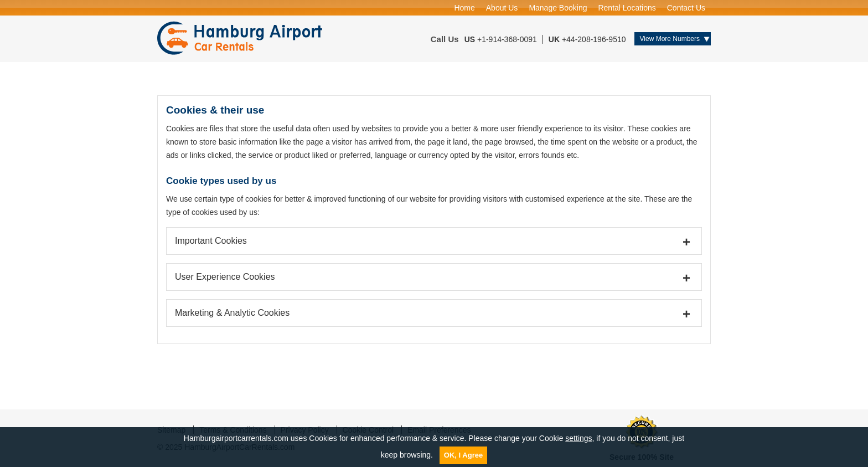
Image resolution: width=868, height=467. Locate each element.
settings (578, 438)
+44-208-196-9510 (594, 39)
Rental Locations (627, 8)
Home (464, 8)
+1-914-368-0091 (507, 39)
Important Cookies (211, 241)
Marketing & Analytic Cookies (232, 313)
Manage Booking (558, 8)
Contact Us (686, 8)
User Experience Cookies (225, 277)
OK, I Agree (463, 455)
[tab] (434, 241)
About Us (502, 8)
